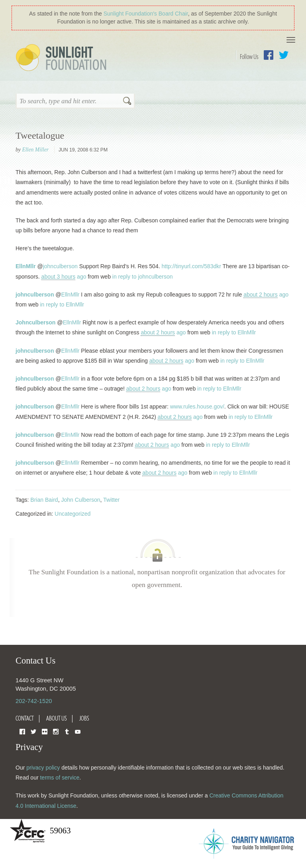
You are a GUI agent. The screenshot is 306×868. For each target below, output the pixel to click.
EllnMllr (26, 266)
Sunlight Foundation (63, 58)
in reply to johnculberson (143, 277)
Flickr (45, 731)
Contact (25, 718)
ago (64, 277)
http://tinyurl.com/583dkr (191, 266)
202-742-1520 (34, 701)
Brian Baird (44, 500)
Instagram (56, 731)
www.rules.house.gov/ (197, 407)
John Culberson (80, 500)
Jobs (84, 718)
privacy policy (43, 768)
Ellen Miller (35, 150)
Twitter (284, 55)
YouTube (78, 731)
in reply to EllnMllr (62, 304)
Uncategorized (73, 514)
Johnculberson (35, 322)
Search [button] (127, 102)
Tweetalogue (40, 136)
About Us (57, 718)
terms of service (60, 778)
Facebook (269, 55)
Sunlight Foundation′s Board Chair (146, 14)
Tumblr (67, 731)
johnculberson (60, 266)
